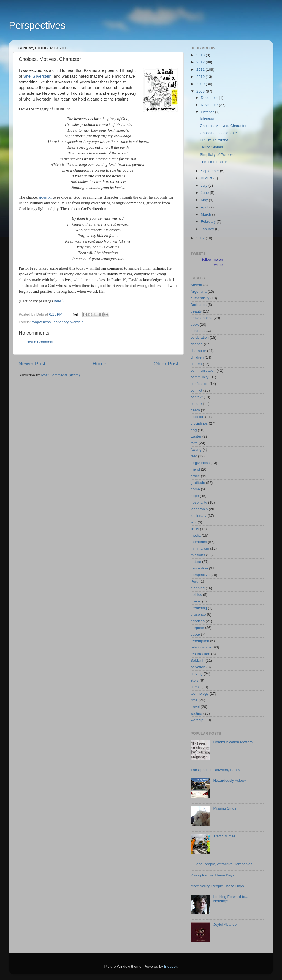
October (208, 112)
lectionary (61, 322)
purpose (197, 628)
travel (195, 707)
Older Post (166, 364)
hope (195, 496)
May (205, 200)
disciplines (199, 423)
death (195, 410)
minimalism (200, 548)
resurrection (200, 654)
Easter (196, 436)
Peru (195, 581)
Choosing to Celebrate (218, 133)
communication (203, 370)
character (198, 351)
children (197, 357)
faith (194, 443)
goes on (45, 197)
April (205, 207)
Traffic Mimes (224, 836)
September (210, 171)
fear (194, 456)
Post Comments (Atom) (61, 375)
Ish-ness (207, 118)
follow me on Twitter (213, 262)
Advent (196, 285)
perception (199, 568)
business (198, 331)
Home (99, 364)
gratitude (198, 483)
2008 (201, 91)
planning (198, 588)
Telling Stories (211, 147)
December (210, 98)
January (208, 229)
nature (196, 562)
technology (200, 693)
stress (196, 687)
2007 (201, 238)
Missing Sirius (225, 808)
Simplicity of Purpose (217, 155)
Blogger (170, 966)
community (200, 377)
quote (195, 634)
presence (198, 614)
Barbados (199, 305)
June (205, 193)
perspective (200, 575)
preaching (199, 608)
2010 (201, 77)
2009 (201, 84)
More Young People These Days (217, 886)
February (209, 222)
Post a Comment (40, 342)
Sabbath (197, 660)
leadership (199, 509)
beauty (196, 311)
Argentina (199, 291)
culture (196, 404)
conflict (196, 390)
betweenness (202, 318)
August (207, 178)
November (210, 105)
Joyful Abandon (226, 925)
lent (194, 522)
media (196, 535)
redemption (200, 641)
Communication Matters (233, 742)
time (194, 700)
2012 (201, 62)
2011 (201, 70)
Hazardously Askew (229, 781)
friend (195, 469)
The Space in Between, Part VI (216, 770)
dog (194, 430)
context (197, 397)
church (196, 364)
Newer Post (32, 364)
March (206, 214)
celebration (200, 337)
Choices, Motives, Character (223, 126)
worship (77, 322)
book (195, 325)
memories (199, 542)
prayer (196, 601)
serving (197, 674)
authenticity (200, 298)
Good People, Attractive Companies (223, 864)
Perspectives (37, 25)
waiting (196, 713)
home (195, 489)
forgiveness (41, 322)
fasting (196, 450)
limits (195, 529)
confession (200, 384)
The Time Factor (213, 162)
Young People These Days (212, 875)
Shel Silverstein (37, 76)
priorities (198, 621)
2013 (201, 55)
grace (195, 476)
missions (198, 555)
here (58, 301)
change (197, 344)
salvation (198, 667)
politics (196, 595)
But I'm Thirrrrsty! (214, 140)
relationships (201, 647)
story (195, 680)
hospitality (199, 502)
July (205, 185)
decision (197, 417)
